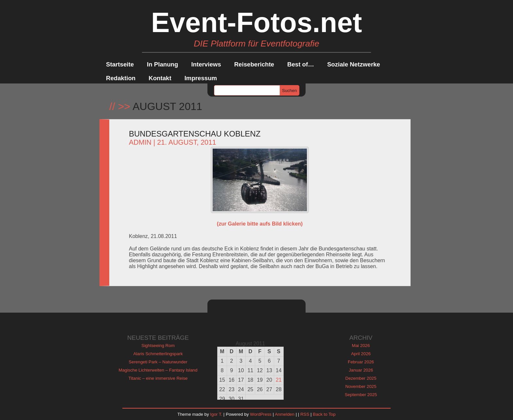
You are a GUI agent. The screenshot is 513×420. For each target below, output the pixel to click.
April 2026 (361, 354)
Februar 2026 (361, 362)
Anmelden (285, 414)
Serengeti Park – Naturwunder (158, 362)
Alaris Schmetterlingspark (158, 354)
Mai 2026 (361, 346)
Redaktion (121, 78)
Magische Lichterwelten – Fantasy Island (158, 370)
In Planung (162, 64)
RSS (305, 414)
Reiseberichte (254, 64)
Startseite (120, 64)
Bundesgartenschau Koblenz (195, 134)
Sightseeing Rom (158, 346)
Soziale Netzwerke (354, 64)
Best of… (301, 64)
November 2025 (361, 386)
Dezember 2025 (361, 378)
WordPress (261, 414)
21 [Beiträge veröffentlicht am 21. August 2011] (279, 380)
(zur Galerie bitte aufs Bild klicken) (260, 224)
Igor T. (216, 414)
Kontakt (160, 78)
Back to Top (324, 414)
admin (140, 142)
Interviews (206, 64)
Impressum (201, 78)
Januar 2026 (361, 370)
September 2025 (361, 395)
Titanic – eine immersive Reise (158, 378)
